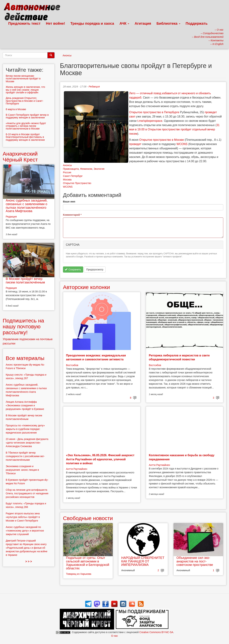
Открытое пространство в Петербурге (154, 112)
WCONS (182, 144)
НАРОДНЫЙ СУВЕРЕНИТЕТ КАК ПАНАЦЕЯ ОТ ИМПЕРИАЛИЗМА (143, 561)
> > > (29, 561)
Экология (99, 169)
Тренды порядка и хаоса (92, 23)
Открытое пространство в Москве (162, 140)
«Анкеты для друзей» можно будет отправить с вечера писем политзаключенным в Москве (26, 126)
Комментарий (72, 215)
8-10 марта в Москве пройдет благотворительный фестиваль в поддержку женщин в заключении (25, 137)
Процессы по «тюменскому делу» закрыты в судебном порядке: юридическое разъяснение (25, 429)
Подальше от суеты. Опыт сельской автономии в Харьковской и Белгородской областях (88, 563)
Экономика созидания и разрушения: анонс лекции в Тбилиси (22, 470)
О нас (114, 636)
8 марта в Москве (16, 109)
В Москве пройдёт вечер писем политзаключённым (25, 281)
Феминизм (86, 169)
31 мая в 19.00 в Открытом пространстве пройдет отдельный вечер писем (174, 129)
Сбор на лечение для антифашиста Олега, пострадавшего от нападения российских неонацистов (27, 493)
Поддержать (197, 23)
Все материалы (25, 358)
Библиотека (168, 23)
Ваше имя (69, 202)
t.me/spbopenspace (150, 121)
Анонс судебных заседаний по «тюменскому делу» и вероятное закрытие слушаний (25, 531)
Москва (67, 180)
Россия (67, 172)
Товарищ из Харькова (79, 574)
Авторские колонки (86, 287)
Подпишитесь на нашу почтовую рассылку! (23, 326)
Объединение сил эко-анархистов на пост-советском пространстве (195, 561)
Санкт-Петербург (73, 176)
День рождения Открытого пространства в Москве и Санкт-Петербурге (25, 101)
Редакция (94, 87)
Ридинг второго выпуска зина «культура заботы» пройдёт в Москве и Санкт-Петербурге (23, 517)
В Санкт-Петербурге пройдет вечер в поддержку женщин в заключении (27, 116)
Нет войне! (56, 23)
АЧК (124, 23)
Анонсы (67, 55)
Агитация (143, 23)
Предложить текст (24, 23)
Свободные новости (88, 518)
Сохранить (73, 270)
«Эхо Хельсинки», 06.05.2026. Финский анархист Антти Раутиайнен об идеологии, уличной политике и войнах (100, 459)
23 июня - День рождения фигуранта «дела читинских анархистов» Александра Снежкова (27, 443)
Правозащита (71, 169)
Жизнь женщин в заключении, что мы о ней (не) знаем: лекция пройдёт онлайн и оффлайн (25, 90)
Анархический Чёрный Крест (20, 157)
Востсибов (72, 365)
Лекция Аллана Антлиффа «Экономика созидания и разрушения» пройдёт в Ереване (25, 405)
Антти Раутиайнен (77, 469)
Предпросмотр (95, 270)
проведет (135, 144)
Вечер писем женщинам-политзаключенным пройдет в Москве (23, 79)
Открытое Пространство (77, 183)
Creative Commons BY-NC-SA (156, 632)
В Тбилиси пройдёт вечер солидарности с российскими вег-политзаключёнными (25, 456)
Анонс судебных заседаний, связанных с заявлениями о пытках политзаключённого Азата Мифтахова (27, 206)
